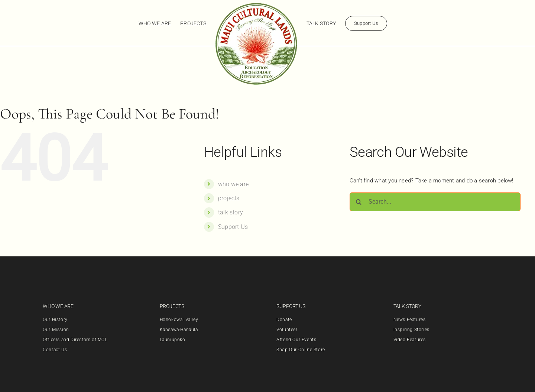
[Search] (359, 202)
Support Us (233, 227)
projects (229, 198)
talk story (231, 212)
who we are (233, 184)
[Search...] (435, 202)
